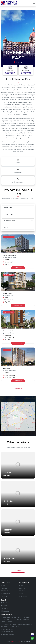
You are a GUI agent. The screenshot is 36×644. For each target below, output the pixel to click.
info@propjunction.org (8, 634)
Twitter (4, 606)
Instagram (5, 611)
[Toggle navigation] (34, 3)
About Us (4, 588)
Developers (23, 588)
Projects (22, 585)
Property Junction (15, 641)
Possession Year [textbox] (9, 221)
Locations (22, 591)
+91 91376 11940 (7, 629)
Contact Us (5, 591)
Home (3, 585)
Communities (23, 596)
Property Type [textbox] (8, 214)
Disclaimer (4, 596)
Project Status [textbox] (8, 208)
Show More (18, 389)
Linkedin (5, 608)
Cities (21, 594)
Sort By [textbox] (6, 227)
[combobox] (18, 208)
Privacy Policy (5, 594)
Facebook (5, 603)
